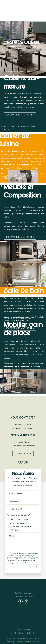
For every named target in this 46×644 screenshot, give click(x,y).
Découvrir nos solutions (20, 115)
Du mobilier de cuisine (17, 523)
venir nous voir (23, 454)
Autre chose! (14, 530)
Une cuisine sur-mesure (18, 520)
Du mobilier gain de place (19, 526)
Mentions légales (32, 642)
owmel (20, 642)
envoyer (33, 567)
